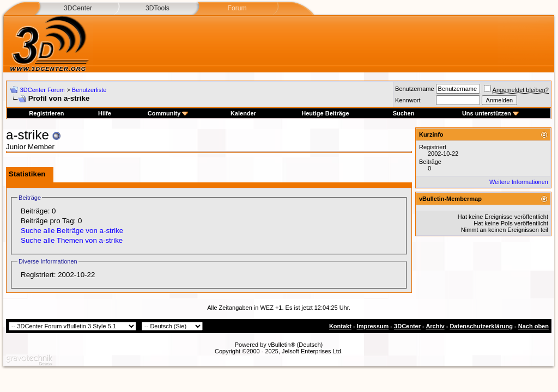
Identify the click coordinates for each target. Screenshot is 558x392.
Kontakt (340, 326)
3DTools (157, 8)
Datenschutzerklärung (481, 326)
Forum (237, 8)
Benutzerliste (89, 90)
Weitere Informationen (519, 182)
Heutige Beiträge (325, 113)
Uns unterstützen (490, 113)
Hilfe (105, 113)
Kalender (243, 113)
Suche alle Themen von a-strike (72, 240)
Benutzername (415, 89)
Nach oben (533, 326)
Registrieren (46, 113)
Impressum (373, 326)
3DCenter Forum (43, 90)
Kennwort (408, 100)
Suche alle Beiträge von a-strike (72, 231)
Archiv (435, 326)
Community (168, 113)
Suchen (404, 113)
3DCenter (78, 8)
